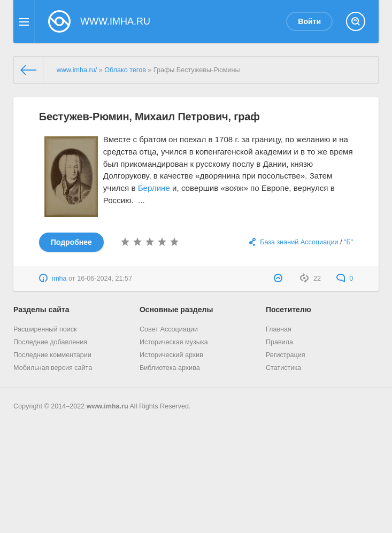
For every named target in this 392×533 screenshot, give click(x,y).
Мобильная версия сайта (53, 368)
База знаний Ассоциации (299, 242)
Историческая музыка (174, 342)
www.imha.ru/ (77, 70)
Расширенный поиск (45, 329)
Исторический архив (171, 355)
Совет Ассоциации (169, 329)
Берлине (154, 188)
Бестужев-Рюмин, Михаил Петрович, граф (149, 117)
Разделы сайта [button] (41, 310)
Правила (279, 342)
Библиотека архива (170, 368)
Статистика (283, 368)
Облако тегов (125, 70)
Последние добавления (50, 342)
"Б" (348, 242)
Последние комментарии (52, 355)
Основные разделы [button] (176, 310)
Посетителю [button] (289, 310)
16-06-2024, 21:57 (105, 279)
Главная (279, 329)
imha (59, 279)
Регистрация (286, 355)
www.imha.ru (107, 406)
